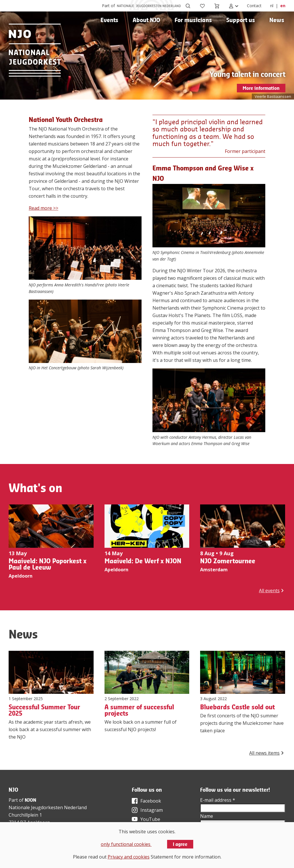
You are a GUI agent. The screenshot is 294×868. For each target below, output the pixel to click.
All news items (264, 753)
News (277, 20)
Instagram (152, 810)
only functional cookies (126, 844)
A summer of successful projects (139, 710)
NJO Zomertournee (228, 561)
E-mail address (218, 800)
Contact (254, 6)
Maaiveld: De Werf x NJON (143, 561)
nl (272, 6)
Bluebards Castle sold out (237, 707)
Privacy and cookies (129, 857)
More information (261, 88)
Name (207, 816)
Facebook (151, 801)
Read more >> (43, 208)
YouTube (150, 819)
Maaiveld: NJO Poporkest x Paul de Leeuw (48, 564)
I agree (180, 844)
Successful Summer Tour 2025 (44, 710)
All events (269, 591)
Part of (108, 6)
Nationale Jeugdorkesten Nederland (48, 807)
